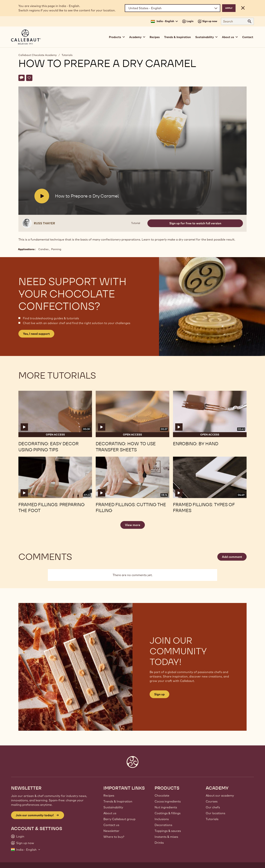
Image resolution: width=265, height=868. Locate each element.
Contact (248, 37)
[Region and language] (173, 8)
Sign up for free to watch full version (195, 223)
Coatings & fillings (168, 813)
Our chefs (213, 807)
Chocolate (162, 795)
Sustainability (113, 807)
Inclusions (162, 819)
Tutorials (67, 55)
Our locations (215, 813)
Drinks (159, 843)
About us (110, 813)
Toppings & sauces (168, 831)
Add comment (232, 557)
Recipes (155, 37)
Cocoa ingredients (168, 801)
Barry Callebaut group (119, 819)
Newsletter (111, 831)
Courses (212, 801)
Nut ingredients (166, 807)
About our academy (220, 795)
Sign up (159, 694)
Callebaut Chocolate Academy (38, 55)
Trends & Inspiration (177, 37)
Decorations (163, 825)
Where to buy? (114, 837)
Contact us (111, 825)
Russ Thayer (44, 223)
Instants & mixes (166, 837)
